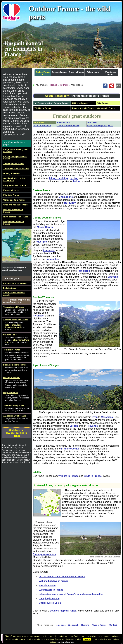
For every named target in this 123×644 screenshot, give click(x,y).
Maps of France (99, 625)
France (54, 85)
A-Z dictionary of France (15, 416)
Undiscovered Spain (50, 603)
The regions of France (14, 164)
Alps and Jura (63, 122)
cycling (74, 178)
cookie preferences (65, 642)
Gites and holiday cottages (16, 205)
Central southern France (68, 126)
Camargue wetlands (44, 554)
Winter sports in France (14, 200)
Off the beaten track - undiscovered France (62, 577)
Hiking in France (80, 103)
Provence (92, 426)
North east (92, 122)
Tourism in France (12, 350)
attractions (18, 340)
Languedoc (52, 259)
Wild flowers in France (51, 590)
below (77, 181)
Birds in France (93, 476)
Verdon (74, 426)
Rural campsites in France (16, 217)
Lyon (95, 417)
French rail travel (11, 190)
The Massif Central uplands (16, 168)
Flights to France (11, 195)
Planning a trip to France (15, 365)
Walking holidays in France (54, 581)
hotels (8, 325)
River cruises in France (83, 108)
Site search (73, 625)
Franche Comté (70, 449)
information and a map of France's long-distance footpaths (71, 594)
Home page (60, 625)
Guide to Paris (10, 335)
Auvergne (41, 242)
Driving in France (11, 173)
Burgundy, (70, 203)
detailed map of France (63, 611)
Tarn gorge (84, 271)
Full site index (10, 288)
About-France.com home (15, 283)
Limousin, (49, 250)
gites (14, 325)
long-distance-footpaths (14, 326)
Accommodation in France (16, 320)
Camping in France (106, 108)
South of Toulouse (42, 126)
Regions (85, 625)
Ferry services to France (15, 185)
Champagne (66, 197)
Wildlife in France (43, 108)
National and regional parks (100, 126)
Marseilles (107, 417)
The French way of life (14, 405)
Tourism (64, 85)
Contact (113, 625)
